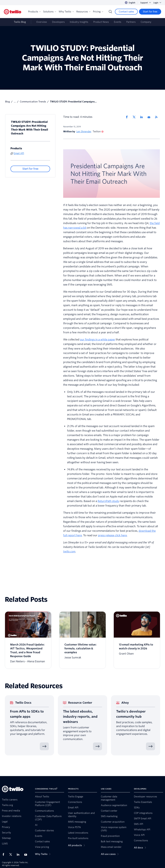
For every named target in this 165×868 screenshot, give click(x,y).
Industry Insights (79, 22)
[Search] (110, 12)
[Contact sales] (126, 12)
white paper (108, 340)
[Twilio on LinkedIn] (19, 854)
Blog (7, 102)
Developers (58, 22)
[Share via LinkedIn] (143, 117)
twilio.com (69, 552)
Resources (83, 12)
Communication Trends (33, 102)
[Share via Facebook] (128, 117)
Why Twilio (66, 12)
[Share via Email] (150, 117)
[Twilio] (13, 12)
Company (146, 22)
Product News (101, 22)
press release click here (112, 535)
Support (146, 3)
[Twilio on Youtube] (27, 855)
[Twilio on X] (12, 854)
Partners (131, 22)
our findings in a (90, 340)
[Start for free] (150, 12)
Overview (42, 22)
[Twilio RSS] (157, 117)
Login (157, 3)
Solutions (50, 12)
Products (34, 12)
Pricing (98, 12)
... (15, 102)
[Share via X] (135, 117)
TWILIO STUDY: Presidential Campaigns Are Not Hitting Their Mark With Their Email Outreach (29, 128)
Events (118, 22)
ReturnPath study (108, 501)
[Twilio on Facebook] (4, 854)
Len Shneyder (84, 132)
